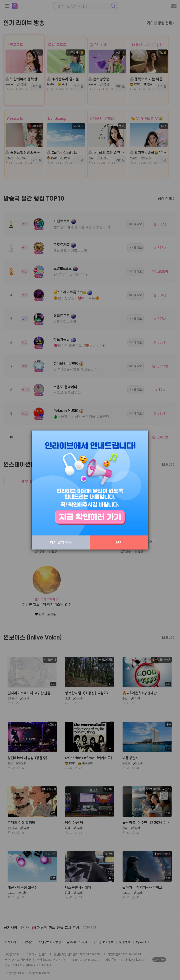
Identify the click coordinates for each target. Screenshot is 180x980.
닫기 (119, 542)
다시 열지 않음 (61, 542)
